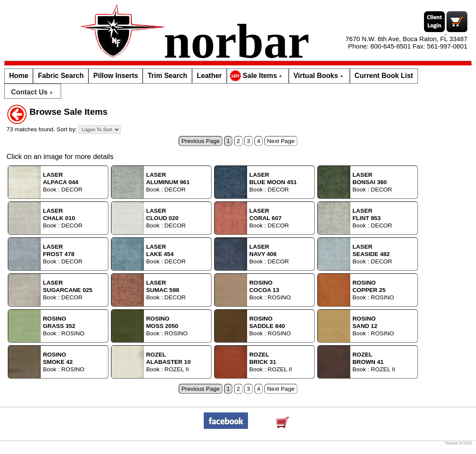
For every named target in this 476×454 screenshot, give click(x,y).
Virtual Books (319, 76)
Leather (209, 76)
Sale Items (257, 76)
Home (19, 76)
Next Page (281, 141)
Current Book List (384, 76)
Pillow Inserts (116, 76)
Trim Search (167, 76)
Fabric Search (61, 76)
